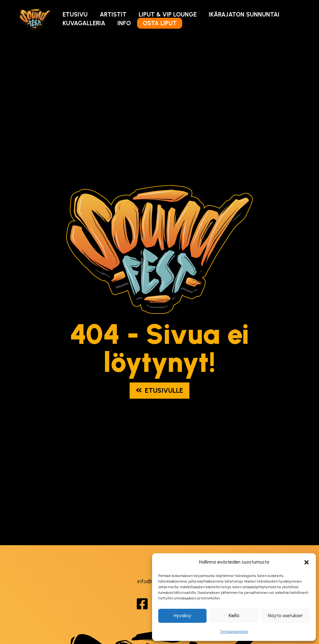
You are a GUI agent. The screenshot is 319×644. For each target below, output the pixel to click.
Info (124, 23)
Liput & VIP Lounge (168, 14)
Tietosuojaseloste (234, 632)
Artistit (113, 14)
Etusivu (75, 14)
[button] (307, 562)
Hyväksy (183, 616)
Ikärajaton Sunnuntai (244, 14)
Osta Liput (160, 23)
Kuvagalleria (84, 23)
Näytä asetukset (285, 616)
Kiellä (234, 616)
